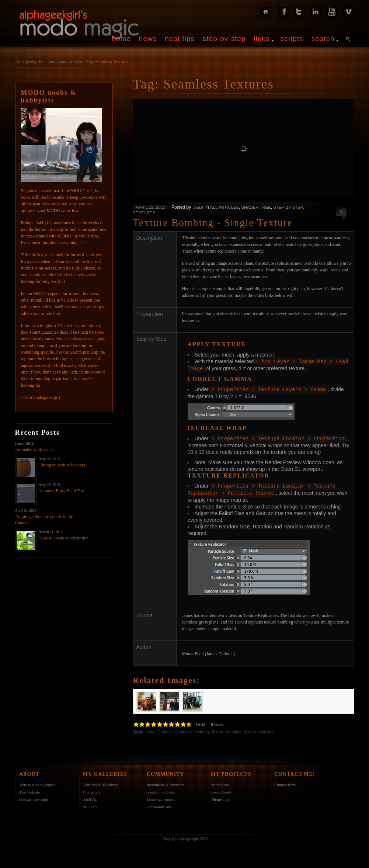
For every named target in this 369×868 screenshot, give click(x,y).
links (262, 39)
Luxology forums (161, 797)
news (148, 39)
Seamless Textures (192, 730)
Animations (220, 782)
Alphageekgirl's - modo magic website (49, 62)
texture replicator (259, 730)
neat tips (180, 39)
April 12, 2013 (151, 207)
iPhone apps (220, 797)
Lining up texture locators (62, 465)
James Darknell (159, 730)
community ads (159, 805)
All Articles (224, 207)
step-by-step (224, 39)
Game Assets (221, 790)
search (323, 39)
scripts (292, 39)
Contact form (285, 782)
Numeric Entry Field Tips (62, 491)
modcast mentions (34, 797)
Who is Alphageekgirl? (38, 782)
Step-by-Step (288, 207)
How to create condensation (64, 538)
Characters (92, 790)
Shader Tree (256, 207)
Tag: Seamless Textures (107, 62)
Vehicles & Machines (100, 782)
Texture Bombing (227, 730)
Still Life (90, 805)
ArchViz (90, 797)
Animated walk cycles (35, 449)
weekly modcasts (161, 790)
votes (218, 722)
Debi (198, 207)
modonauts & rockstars (166, 782)
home (121, 39)
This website (29, 790)
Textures (144, 213)
